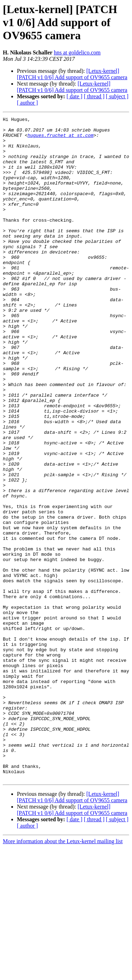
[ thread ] (94, 96)
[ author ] (27, 103)
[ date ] (74, 96)
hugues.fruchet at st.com (60, 139)
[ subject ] (117, 96)
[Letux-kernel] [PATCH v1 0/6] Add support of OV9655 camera (72, 74)
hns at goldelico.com (77, 52)
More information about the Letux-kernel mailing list (63, 974)
